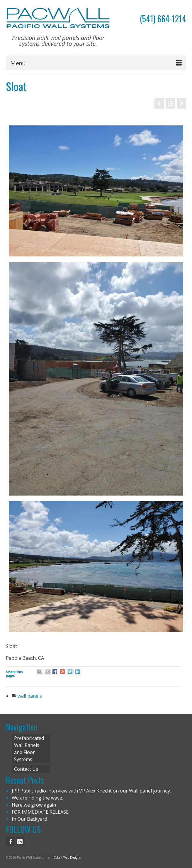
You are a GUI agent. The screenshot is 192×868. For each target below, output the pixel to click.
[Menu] (96, 63)
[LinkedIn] (20, 841)
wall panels (30, 696)
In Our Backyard (29, 819)
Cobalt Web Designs (67, 857)
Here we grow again (34, 805)
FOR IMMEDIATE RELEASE (40, 812)
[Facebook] (11, 841)
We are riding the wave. (37, 798)
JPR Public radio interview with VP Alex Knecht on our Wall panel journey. (91, 791)
